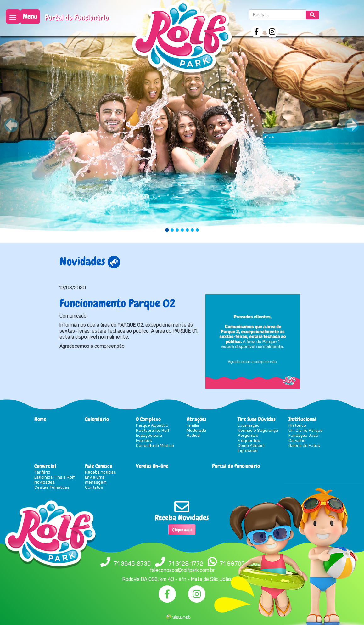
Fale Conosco (99, 466)
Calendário (97, 419)
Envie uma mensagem (96, 480)
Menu (30, 17)
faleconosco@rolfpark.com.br (182, 570)
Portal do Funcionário (76, 17)
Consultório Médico (155, 445)
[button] (27, 121)
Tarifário (42, 472)
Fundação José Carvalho (303, 438)
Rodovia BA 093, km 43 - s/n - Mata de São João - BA (182, 579)
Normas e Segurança (258, 430)
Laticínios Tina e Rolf (54, 477)
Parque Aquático (152, 425)
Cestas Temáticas (52, 487)
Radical (193, 435)
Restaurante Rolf (153, 430)
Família (193, 425)
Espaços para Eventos (149, 438)
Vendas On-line (152, 466)
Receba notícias (101, 472)
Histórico (297, 425)
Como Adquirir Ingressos (251, 448)
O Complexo (148, 419)
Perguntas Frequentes (249, 438)
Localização (249, 425)
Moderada (196, 430)
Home (40, 419)
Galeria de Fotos (304, 445)
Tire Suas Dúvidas (257, 419)
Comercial (45, 466)
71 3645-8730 (132, 564)
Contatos (94, 487)
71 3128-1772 (186, 564)
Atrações (196, 419)
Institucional (302, 419)
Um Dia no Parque (306, 430)
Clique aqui (182, 530)
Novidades (45, 482)
